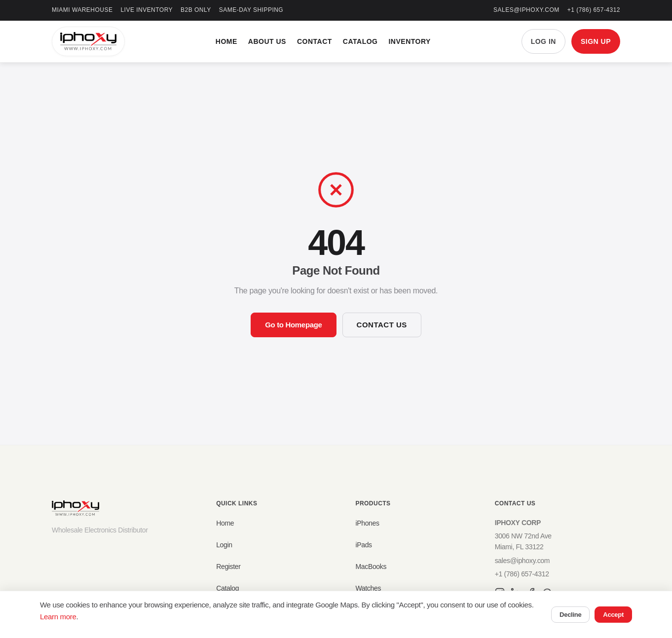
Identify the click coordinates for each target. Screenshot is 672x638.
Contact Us (382, 325)
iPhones (367, 523)
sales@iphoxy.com (526, 10)
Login (224, 545)
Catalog (360, 41)
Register (228, 567)
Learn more (58, 617)
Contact (315, 41)
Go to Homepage (293, 325)
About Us (267, 41)
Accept (613, 615)
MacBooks (371, 567)
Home (226, 41)
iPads (363, 545)
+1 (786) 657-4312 (594, 10)
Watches (368, 588)
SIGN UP (596, 41)
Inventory (409, 41)
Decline (570, 615)
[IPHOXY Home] (88, 41)
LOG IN (543, 41)
